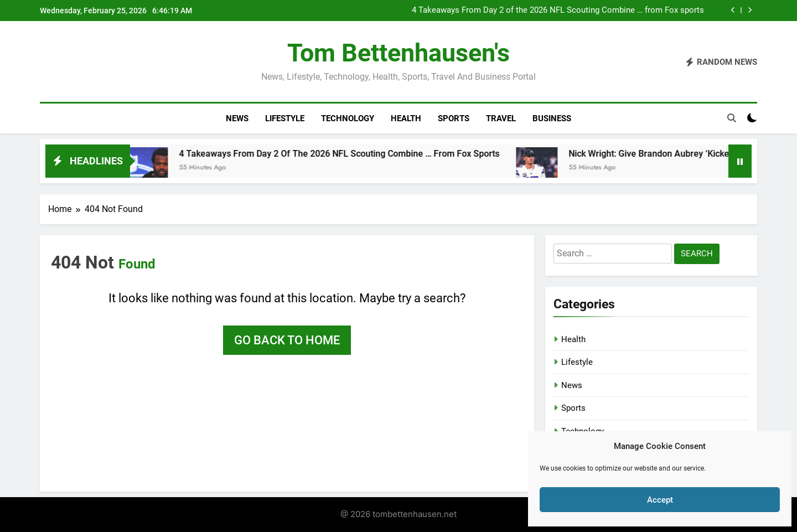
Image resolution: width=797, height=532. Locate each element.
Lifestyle (285, 118)
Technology (348, 118)
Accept (660, 500)
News (237, 118)
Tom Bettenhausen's (398, 53)
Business (552, 118)
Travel (501, 118)
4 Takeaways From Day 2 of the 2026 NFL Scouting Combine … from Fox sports (558, 11)
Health (406, 118)
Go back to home (287, 340)
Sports (454, 118)
